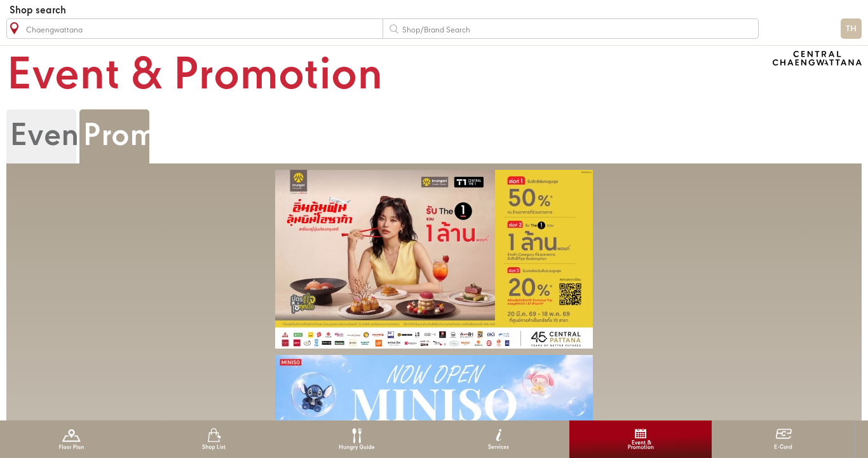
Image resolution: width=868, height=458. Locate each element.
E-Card (783, 439)
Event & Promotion (641, 439)
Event (49, 136)
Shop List (214, 439)
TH (851, 29)
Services (498, 439)
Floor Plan (71, 439)
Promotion (157, 136)
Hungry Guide (356, 439)
